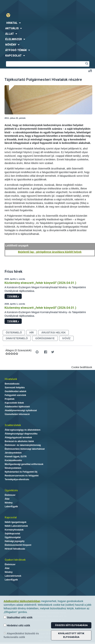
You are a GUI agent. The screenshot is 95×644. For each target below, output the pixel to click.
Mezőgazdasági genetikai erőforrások (24, 464)
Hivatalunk (11, 379)
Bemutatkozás (12, 384)
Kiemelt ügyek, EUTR (16, 457)
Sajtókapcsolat (12, 534)
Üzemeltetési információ (17, 414)
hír (32, 333)
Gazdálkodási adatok (15, 391)
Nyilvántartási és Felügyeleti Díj (21, 472)
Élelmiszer (10, 495)
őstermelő (14, 333)
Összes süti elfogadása (71, 625)
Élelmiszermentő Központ (18, 545)
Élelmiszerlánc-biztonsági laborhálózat (25, 449)
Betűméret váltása (90, 71)
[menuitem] (47, 23)
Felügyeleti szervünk (15, 395)
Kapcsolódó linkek (14, 403)
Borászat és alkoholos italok (19, 441)
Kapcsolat (11, 517)
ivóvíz (66, 338)
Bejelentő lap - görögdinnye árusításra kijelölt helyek (50, 252)
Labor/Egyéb (11, 507)
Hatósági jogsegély (15, 541)
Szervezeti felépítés (15, 388)
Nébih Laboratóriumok (16, 526)
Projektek (10, 399)
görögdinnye (45, 338)
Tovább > (13, 296)
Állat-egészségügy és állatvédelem (23, 430)
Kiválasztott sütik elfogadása (71, 635)
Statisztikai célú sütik (18, 617)
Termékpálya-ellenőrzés (17, 479)
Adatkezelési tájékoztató (17, 407)
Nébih (24, 6)
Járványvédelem (13, 453)
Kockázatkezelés (13, 460)
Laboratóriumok (13, 576)
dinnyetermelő (17, 338)
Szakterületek (13, 425)
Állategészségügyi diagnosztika (21, 434)
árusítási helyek (54, 333)
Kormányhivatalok (14, 530)
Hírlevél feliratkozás (15, 549)
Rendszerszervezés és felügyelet (22, 476)
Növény (9, 503)
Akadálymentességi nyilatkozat (21, 410)
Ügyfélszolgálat (13, 537)
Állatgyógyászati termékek (18, 438)
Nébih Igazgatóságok (16, 522)
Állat (7, 499)
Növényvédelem (13, 468)
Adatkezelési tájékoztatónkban (22, 601)
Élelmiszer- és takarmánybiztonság (23, 445)
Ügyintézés (11, 490)
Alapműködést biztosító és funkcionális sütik (21, 635)
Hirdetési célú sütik (17, 625)
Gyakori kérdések (15, 560)
